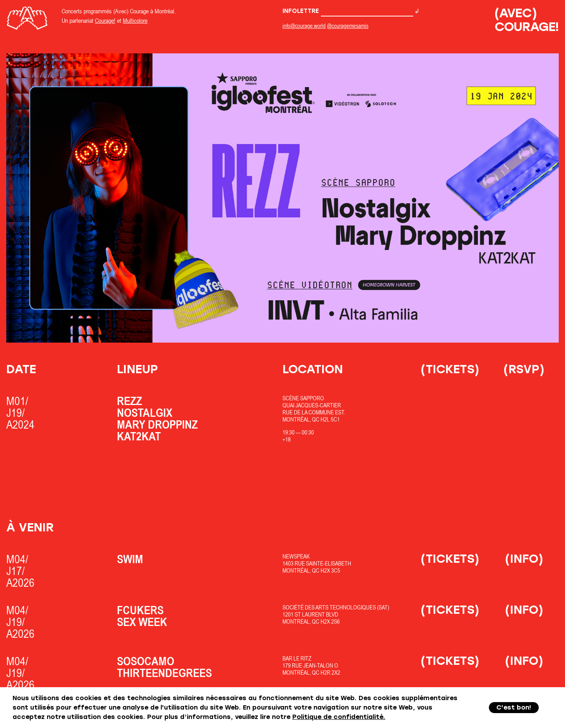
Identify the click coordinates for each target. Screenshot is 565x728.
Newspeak (296, 556)
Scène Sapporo (303, 398)
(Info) (524, 559)
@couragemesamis (348, 26)
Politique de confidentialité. (339, 717)
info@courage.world (304, 26)
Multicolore (135, 20)
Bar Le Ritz (297, 658)
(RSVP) (524, 369)
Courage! (105, 20)
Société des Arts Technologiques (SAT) (336, 607)
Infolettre (348, 11)
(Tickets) (450, 369)
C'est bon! (514, 707)
